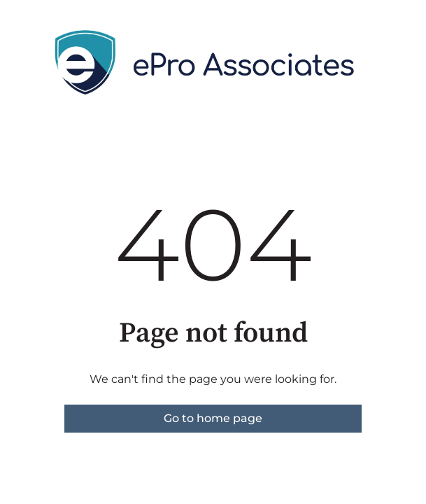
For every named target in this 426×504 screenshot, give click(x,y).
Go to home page (213, 418)
